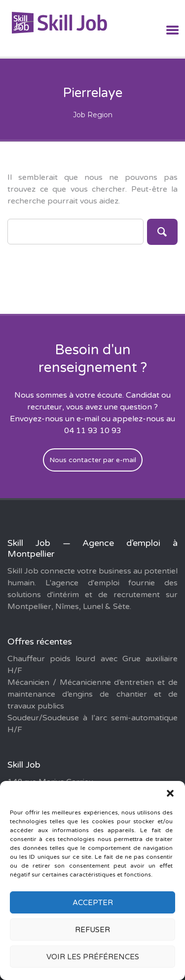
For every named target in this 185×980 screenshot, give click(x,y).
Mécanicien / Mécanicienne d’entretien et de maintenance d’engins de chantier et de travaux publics (92, 694)
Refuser (92, 930)
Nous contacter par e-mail (93, 460)
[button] (170, 793)
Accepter (93, 903)
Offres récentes (40, 642)
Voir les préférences (93, 957)
